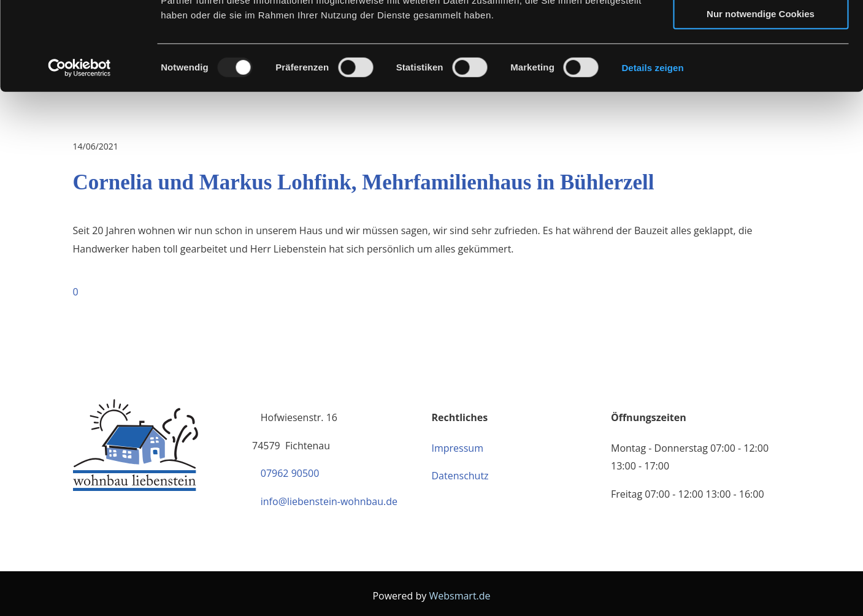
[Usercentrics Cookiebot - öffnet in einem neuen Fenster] (79, 156)
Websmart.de (459, 596)
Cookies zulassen (761, 30)
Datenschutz (460, 476)
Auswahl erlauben (761, 67)
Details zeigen (652, 156)
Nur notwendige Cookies (761, 102)
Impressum (458, 448)
